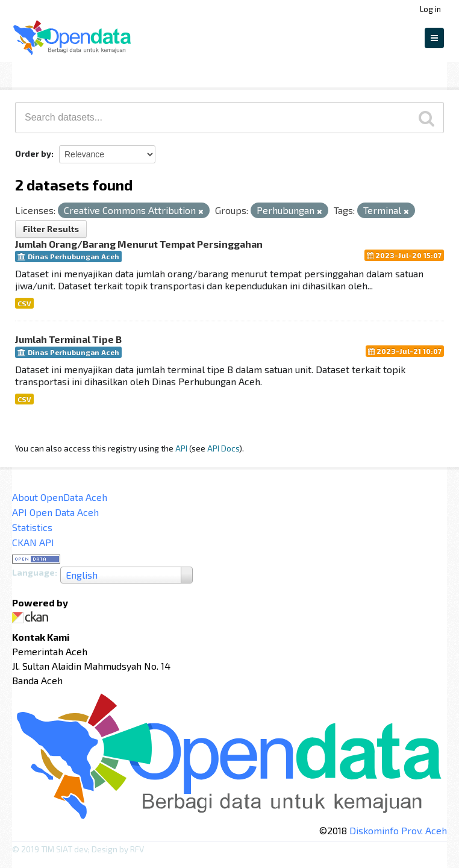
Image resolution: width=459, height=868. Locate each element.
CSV (24, 303)
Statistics (32, 527)
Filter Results (51, 229)
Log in (430, 9)
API (181, 448)
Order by (33, 153)
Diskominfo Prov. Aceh (398, 830)
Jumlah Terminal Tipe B (68, 339)
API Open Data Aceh (55, 512)
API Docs (223, 448)
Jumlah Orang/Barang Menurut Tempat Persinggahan (139, 244)
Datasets (38, 73)
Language (33, 572)
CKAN (33, 618)
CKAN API (33, 542)
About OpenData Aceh (60, 497)
